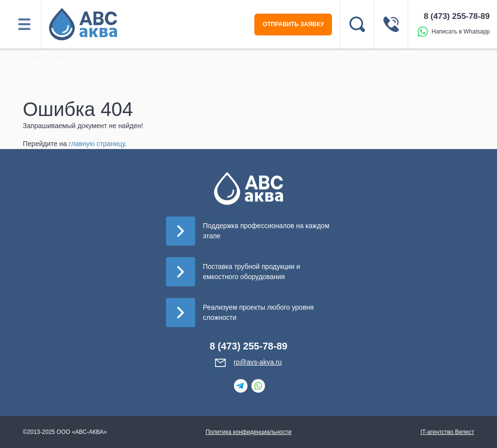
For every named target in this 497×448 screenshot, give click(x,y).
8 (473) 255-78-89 (457, 16)
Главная (34, 62)
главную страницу (97, 144)
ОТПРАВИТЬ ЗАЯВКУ (293, 24)
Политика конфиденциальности (248, 432)
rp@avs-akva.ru (257, 362)
